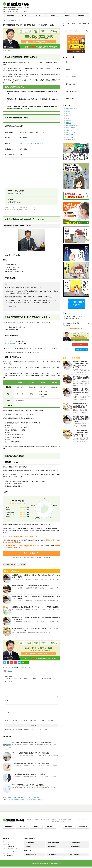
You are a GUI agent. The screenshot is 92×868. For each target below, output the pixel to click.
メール (7, 706)
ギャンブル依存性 (71, 132)
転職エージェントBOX (75, 854)
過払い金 (68, 113)
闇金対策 (68, 123)
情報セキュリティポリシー (10, 853)
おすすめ (24, 15)
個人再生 (68, 118)
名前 (6, 700)
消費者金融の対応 (71, 128)
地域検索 (36, 827)
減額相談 (53, 15)
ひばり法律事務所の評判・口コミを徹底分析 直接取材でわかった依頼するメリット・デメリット (81, 433)
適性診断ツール (69, 827)
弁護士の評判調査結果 (24, 667)
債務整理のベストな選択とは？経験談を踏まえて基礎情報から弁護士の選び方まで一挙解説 (81, 364)
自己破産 (68, 121)
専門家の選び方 (67, 15)
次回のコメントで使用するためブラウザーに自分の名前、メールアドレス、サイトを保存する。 (30, 721)
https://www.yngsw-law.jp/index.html (31, 143)
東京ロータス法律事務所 (54, 843)
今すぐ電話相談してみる (80, 345)
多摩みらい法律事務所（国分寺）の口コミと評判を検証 (24, 797)
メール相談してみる (81, 349)
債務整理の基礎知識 (71, 109)
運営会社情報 (81, 15)
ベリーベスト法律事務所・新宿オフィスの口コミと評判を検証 (32, 742)
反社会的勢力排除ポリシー (10, 856)
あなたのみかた (10, 341)
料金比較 (38, 15)
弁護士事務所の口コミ (11, 667)
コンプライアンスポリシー (10, 851)
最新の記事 (22, 564)
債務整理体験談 (10, 15)
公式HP (8, 306)
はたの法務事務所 (30, 843)
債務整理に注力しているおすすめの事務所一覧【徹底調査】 (32, 558)
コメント (8, 681)
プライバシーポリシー (9, 847)
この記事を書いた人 (10, 564)
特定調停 (68, 116)
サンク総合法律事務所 (75, 843)
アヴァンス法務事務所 (75, 846)
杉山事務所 (28, 846)
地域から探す (69, 135)
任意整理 (68, 111)
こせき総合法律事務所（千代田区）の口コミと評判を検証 (30, 764)
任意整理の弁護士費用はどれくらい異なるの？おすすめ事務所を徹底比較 (35, 607)
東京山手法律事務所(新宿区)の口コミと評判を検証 (28, 785)
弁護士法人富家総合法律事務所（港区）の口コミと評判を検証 (26, 800)
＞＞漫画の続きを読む (76, 303)
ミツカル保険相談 (52, 854)
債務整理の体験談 (71, 140)
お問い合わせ (7, 844)
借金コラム (69, 130)
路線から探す (69, 137)
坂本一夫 (10, 671)
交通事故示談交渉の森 (31, 854)
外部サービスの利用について (10, 849)
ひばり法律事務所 (52, 846)
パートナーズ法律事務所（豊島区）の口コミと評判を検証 (30, 753)
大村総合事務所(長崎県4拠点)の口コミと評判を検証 (29, 774)
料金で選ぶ (50, 827)
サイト (7, 712)
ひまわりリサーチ (10, 344)
